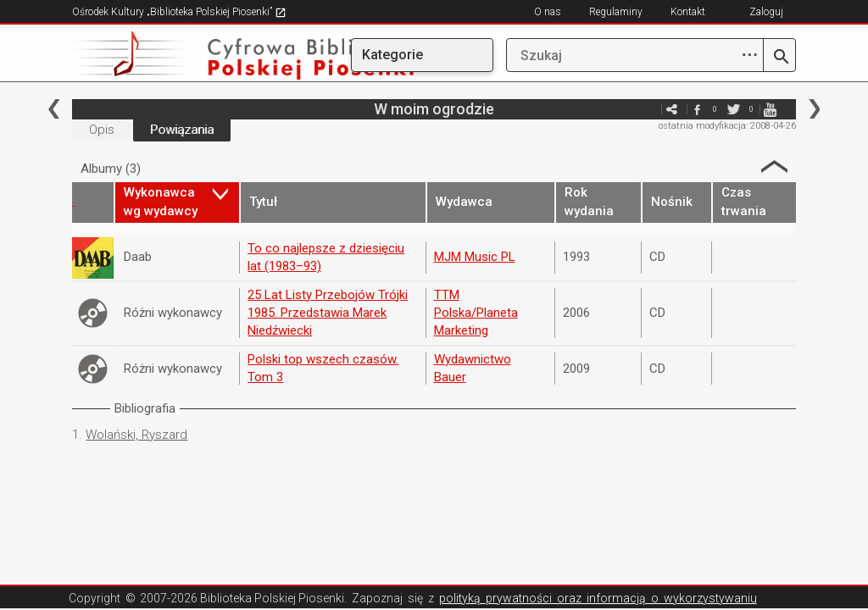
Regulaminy (616, 12)
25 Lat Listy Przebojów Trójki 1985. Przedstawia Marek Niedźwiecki (328, 313)
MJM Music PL (475, 257)
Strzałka (774, 166)
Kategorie (392, 55)
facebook (698, 109)
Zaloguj (766, 12)
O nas (548, 12)
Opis (102, 130)
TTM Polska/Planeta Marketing (476, 313)
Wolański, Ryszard (136, 435)
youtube (771, 109)
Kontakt (688, 12)
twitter (734, 109)
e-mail (647, 109)
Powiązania (182, 130)
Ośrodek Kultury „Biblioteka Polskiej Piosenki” (179, 12)
